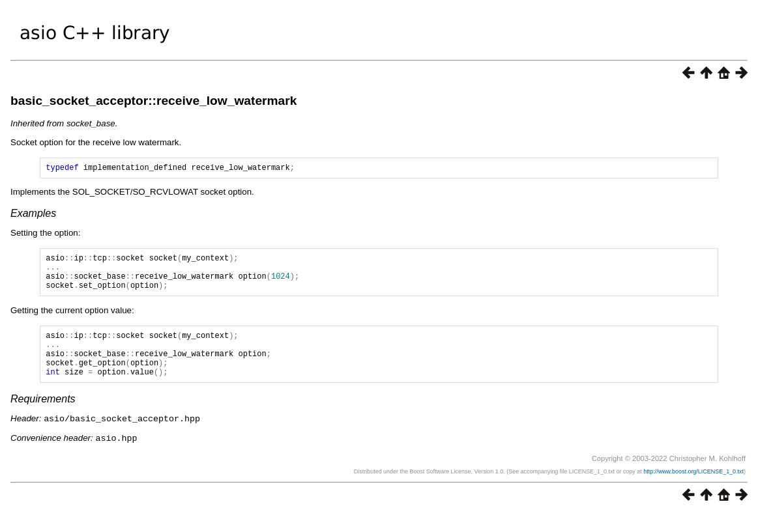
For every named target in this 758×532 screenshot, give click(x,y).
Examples (33, 215)
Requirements (43, 418)
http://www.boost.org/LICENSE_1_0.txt (693, 490)
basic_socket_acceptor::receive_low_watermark (153, 101)
